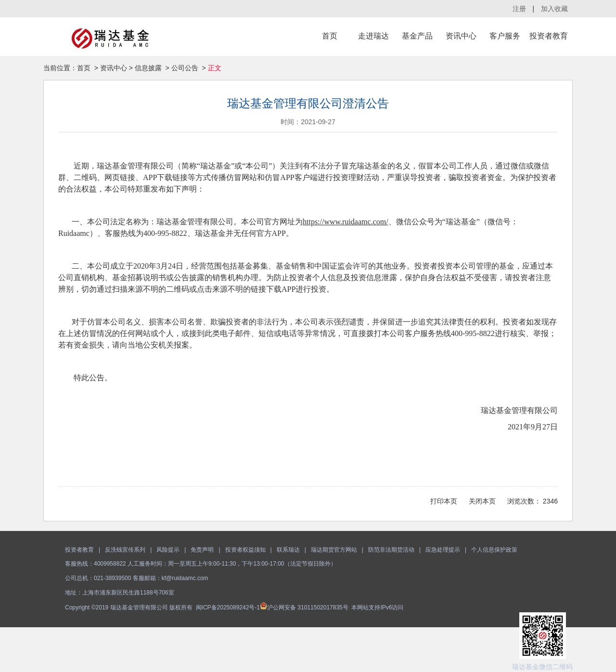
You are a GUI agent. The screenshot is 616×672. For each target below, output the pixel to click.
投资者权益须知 (245, 550)
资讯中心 (461, 36)
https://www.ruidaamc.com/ (346, 222)
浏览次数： (524, 501)
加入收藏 (554, 9)
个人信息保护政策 (494, 550)
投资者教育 (549, 36)
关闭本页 (482, 501)
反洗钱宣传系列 (125, 550)
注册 (519, 9)
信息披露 (148, 68)
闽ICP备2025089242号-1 (228, 607)
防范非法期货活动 (391, 550)
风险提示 (168, 550)
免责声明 (202, 550)
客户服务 (505, 36)
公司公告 (185, 68)
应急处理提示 (443, 550)
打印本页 (444, 501)
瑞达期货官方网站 (334, 550)
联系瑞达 (288, 550)
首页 (330, 36)
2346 (550, 501)
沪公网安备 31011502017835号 (304, 607)
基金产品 (417, 36)
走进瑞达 (373, 36)
